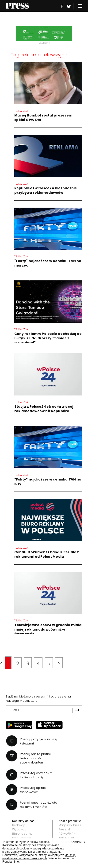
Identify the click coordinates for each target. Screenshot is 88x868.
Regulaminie (11, 862)
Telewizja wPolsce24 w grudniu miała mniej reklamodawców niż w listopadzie (48, 629)
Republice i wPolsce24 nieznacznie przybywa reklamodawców (46, 190)
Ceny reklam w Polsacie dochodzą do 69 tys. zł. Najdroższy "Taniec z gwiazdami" (48, 338)
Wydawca (19, 829)
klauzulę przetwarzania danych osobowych (39, 857)
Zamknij (78, 842)
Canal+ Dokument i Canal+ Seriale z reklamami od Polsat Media (47, 554)
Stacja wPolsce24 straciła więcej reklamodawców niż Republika (44, 409)
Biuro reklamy (22, 834)
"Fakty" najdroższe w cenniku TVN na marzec (48, 263)
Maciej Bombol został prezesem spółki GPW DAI (43, 118)
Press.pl (64, 829)
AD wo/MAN (67, 834)
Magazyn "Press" (70, 825)
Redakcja (19, 825)
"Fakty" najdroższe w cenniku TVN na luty (48, 482)
